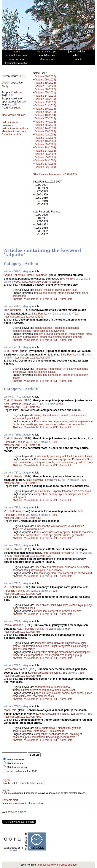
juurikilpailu (34, 418)
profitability (65, 652)
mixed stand (85, 573)
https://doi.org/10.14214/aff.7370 (23, 483)
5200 (17, 282)
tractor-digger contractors (61, 737)
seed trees (45, 424)
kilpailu (39, 290)
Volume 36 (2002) (46, 154)
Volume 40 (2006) (46, 141)
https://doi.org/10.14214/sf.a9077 (33, 358)
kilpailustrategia (80, 646)
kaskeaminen (20, 570)
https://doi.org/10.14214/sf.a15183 (41, 282)
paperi (42, 690)
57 (32, 442)
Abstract (17, 299)
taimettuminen (51, 415)
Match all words (15, 763)
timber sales (47, 337)
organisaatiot (40, 331)
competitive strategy (46, 652)
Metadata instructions (14, 131)
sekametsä (83, 567)
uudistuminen (78, 415)
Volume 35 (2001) (46, 157)
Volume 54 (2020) (46, 96)
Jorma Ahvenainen (16, 669)
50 (60, 480)
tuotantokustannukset (25, 690)
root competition (76, 424)
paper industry (42, 693)
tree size (39, 293)
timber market (63, 337)
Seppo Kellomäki (14, 275)
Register (7, 780)
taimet (48, 491)
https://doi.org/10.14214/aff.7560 (23, 717)
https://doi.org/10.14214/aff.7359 (23, 518)
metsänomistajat (22, 331)
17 (82, 279)
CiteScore (17, 93)
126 (73, 714)
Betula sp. (47, 535)
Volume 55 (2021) (46, 93)
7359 (54, 515)
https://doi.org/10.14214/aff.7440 (23, 407)
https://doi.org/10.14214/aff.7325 (23, 594)
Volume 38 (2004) (46, 148)
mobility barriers (54, 655)
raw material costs (43, 696)
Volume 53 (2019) (46, 99)
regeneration (61, 421)
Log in (5, 790)
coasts (16, 378)
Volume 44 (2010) (46, 128)
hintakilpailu (41, 731)
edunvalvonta (57, 331)
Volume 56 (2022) (46, 89)
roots (51, 462)
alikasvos (70, 567)
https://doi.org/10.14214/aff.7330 (33, 556)
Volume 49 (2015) (46, 112)
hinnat (67, 687)
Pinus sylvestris (43, 421)
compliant (15, 108)
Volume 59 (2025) (46, 80)
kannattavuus (42, 643)
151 (65, 673)
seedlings (32, 424)
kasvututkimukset (34, 529)
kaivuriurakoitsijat (22, 731)
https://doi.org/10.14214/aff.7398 (23, 445)
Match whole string (17, 767)
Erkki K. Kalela (13, 400)
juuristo (65, 415)
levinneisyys (20, 372)
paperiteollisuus (44, 687)
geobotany (82, 375)
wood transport (81, 652)
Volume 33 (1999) (46, 164)
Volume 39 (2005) (46, 144)
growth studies (62, 535)
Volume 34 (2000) (46, 160)
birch (75, 532)
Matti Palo (10, 710)
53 (83, 355)
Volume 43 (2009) (46, 131)
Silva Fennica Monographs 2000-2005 (55, 174)
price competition (35, 737)
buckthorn (69, 375)
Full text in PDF (49, 299)
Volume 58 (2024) (46, 83)
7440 (61, 404)
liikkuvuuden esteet (24, 649)
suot (45, 728)
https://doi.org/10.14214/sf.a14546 (24, 317)
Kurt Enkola (11, 351)
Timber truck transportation (28, 655)
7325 (54, 591)
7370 (83, 480)
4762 (75, 314)
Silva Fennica (67, 279)
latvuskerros (69, 491)
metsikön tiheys (53, 290)
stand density (66, 293)
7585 (81, 673)
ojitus (38, 728)
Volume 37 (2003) (46, 151)
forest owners (77, 334)
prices (80, 693)
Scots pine (19, 424)
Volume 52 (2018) (46, 102)
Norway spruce (62, 459)
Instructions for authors (15, 128)
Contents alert (10, 800)
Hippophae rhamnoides (48, 369)
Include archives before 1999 (22, 771)
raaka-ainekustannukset (61, 690)
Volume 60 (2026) (46, 76)
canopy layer (56, 494)
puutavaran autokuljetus (36, 646)
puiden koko (70, 290)
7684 (68, 629)
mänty (38, 415)
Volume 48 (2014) (46, 115)
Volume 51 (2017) (46, 105)
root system (59, 424)
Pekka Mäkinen (14, 625)
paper (88, 693)
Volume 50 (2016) (46, 109)
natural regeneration (81, 421)
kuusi (38, 456)
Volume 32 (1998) (46, 167)
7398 (54, 442)
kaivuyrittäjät (74, 728)
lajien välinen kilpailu (24, 608)
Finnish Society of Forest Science (57, 865)
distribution (40, 375)
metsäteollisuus (44, 328)
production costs (22, 696)
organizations (31, 337)
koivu (71, 526)
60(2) (5, 86)
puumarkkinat (71, 328)
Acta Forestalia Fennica (17, 404)
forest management (45, 573)
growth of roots (84, 462)
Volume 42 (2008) (46, 135)
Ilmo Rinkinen (12, 310)
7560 (89, 714)
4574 (10, 358)
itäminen (17, 529)
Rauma (32, 372)
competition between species (65, 611)
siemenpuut (19, 418)
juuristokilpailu (37, 570)
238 (51, 629)
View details (31, 299)
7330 (10, 556)
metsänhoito (56, 567)
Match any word (15, 759)
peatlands (54, 734)
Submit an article (11, 134)
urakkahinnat (56, 731)
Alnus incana (54, 570)
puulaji (88, 605)
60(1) (22, 76)
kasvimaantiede (78, 369)
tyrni (65, 369)
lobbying (77, 337)
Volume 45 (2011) (46, 125)
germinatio (78, 535)
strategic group (73, 655)
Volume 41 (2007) (46, 138)
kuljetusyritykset (60, 646)
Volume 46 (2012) (46, 122)
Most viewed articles (13, 115)
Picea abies (79, 459)
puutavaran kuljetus (63, 643)
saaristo (42, 372)
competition (61, 334)
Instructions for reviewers (10, 124)
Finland (48, 334)
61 (38, 404)
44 (77, 553)
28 (46, 404)
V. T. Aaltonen (12, 511)
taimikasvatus (58, 526)
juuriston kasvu (83, 456)
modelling (51, 293)
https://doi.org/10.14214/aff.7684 (23, 632)
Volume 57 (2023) (46, 86)
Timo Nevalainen (37, 275)
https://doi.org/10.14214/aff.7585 (23, 676)
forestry (38, 334)
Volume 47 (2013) (46, 118)
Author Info (66, 299)
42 (32, 591)
